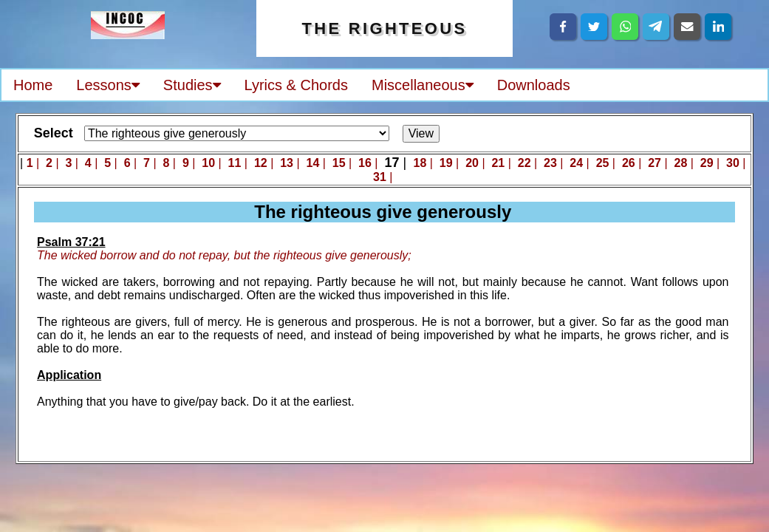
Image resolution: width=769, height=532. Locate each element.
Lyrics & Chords (296, 85)
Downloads (534, 85)
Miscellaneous (423, 85)
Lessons (108, 85)
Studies (192, 85)
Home (33, 85)
